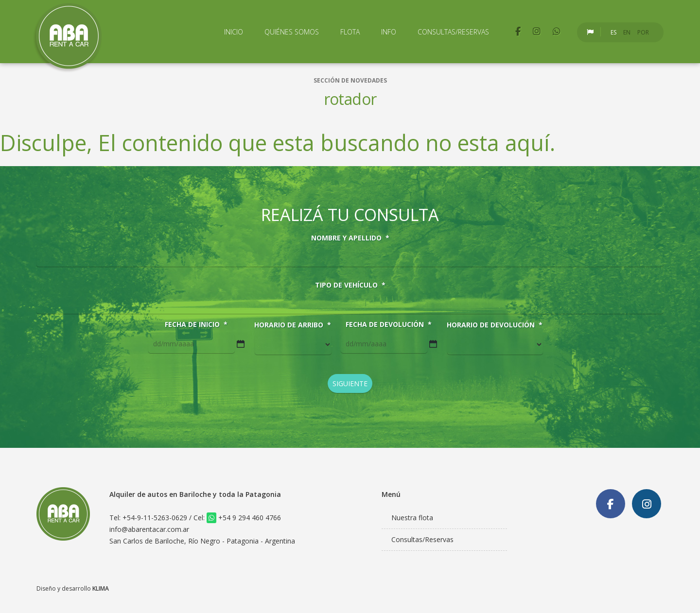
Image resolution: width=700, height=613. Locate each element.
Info (389, 32)
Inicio (234, 32)
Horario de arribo (293, 325)
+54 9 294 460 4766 (244, 518)
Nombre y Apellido (350, 238)
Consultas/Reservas (453, 32)
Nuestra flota (412, 518)
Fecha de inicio (196, 324)
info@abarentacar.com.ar (149, 529)
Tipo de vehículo (350, 285)
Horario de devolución (495, 325)
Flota (350, 32)
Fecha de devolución (389, 324)
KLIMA (101, 588)
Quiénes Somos (292, 32)
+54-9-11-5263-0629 (155, 518)
